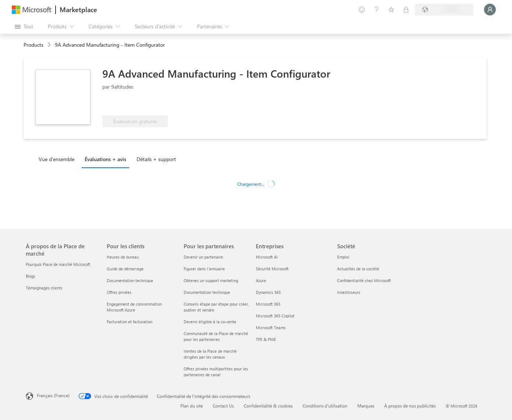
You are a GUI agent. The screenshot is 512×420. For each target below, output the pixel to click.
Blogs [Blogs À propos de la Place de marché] (31, 276)
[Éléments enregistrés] (391, 10)
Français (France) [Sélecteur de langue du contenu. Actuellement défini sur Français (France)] (53, 395)
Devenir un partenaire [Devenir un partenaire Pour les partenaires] (203, 257)
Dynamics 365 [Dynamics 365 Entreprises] (268, 292)
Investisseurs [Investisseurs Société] (349, 292)
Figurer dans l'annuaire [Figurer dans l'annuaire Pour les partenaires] (204, 269)
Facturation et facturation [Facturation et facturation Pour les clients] (130, 322)
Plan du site (192, 406)
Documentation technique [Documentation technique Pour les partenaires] (207, 292)
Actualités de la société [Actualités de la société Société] (358, 269)
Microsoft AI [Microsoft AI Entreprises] (267, 257)
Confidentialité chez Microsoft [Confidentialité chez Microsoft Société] (364, 280)
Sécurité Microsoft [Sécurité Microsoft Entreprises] (272, 269)
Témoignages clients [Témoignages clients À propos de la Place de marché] (44, 288)
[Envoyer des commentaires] (362, 10)
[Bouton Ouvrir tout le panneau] (24, 26)
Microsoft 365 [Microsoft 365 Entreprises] (268, 304)
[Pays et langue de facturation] (444, 10)
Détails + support (156, 159)
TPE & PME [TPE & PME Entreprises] (266, 339)
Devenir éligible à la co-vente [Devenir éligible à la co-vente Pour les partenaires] (210, 322)
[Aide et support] (377, 10)
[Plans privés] (406, 10)
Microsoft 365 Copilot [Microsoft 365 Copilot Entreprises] (275, 316)
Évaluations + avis (105, 159)
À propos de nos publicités (410, 406)
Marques (366, 406)
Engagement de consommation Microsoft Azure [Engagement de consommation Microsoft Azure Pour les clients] (134, 307)
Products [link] (33, 45)
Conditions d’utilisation (325, 406)
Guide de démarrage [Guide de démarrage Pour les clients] (125, 269)
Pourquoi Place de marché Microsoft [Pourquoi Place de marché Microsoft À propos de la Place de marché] (58, 264)
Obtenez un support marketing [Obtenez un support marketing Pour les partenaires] (211, 280)
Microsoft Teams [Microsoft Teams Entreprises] (271, 328)
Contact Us (223, 406)
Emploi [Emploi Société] (343, 257)
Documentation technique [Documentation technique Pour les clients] (130, 280)
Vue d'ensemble (57, 159)
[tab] (58, 159)
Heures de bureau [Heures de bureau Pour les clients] (123, 257)
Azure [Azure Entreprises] (261, 280)
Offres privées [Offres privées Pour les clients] (119, 292)
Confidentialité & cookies (268, 406)
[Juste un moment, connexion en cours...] (490, 10)
